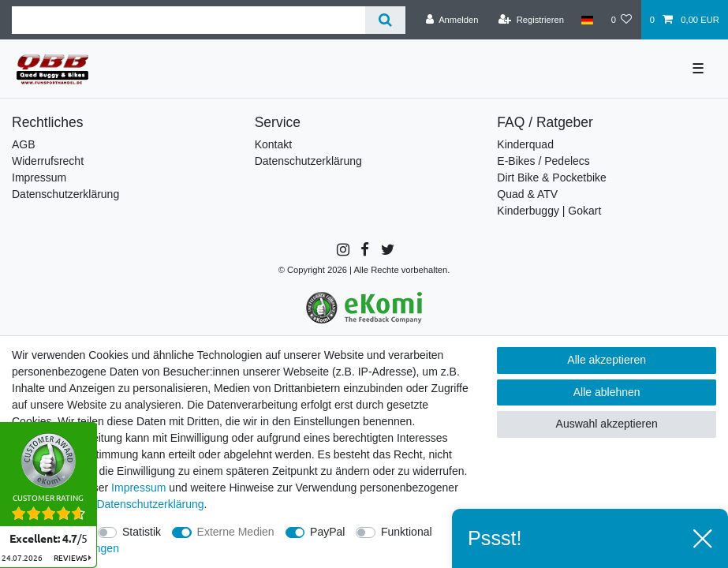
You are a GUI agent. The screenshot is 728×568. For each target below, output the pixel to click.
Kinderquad (525, 144)
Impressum (39, 177)
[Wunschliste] (621, 20)
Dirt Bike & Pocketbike (552, 177)
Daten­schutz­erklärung (150, 504)
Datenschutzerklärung (65, 194)
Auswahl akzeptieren (607, 424)
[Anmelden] (452, 20)
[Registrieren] (531, 20)
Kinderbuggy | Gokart (549, 211)
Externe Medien (236, 532)
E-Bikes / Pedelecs (543, 161)
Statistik (142, 532)
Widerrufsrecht (48, 161)
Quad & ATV (527, 194)
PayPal (327, 532)
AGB (24, 144)
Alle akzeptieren (607, 360)
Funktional (407, 532)
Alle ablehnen (607, 392)
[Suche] (385, 20)
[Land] (587, 20)
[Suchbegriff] (189, 20)
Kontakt (273, 144)
